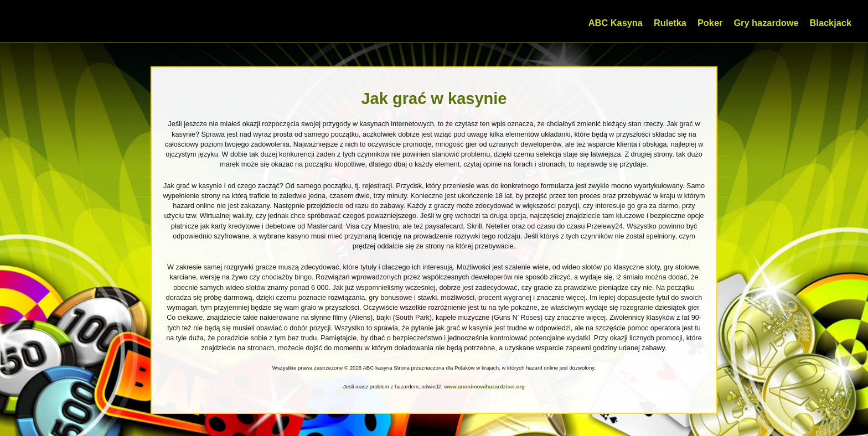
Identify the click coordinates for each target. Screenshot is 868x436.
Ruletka (670, 23)
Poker (710, 23)
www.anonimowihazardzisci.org (484, 386)
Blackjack (831, 23)
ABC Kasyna (616, 23)
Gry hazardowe (766, 23)
